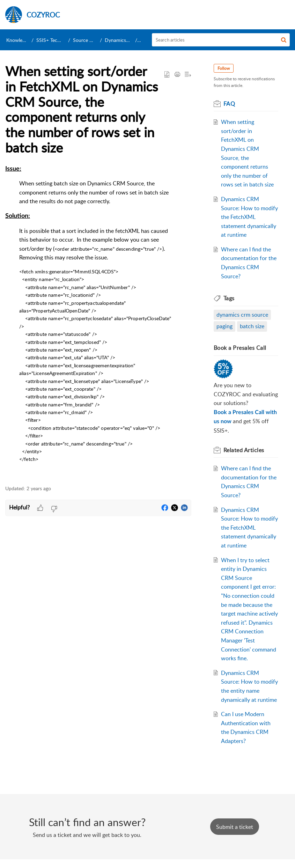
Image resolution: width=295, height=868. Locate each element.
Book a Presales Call (240, 348)
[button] (284, 40)
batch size (252, 326)
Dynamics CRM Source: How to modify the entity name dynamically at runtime (246, 691)
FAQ (229, 104)
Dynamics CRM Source (130, 40)
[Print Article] (177, 75)
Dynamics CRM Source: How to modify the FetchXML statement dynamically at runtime (249, 217)
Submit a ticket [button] (235, 836)
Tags (229, 298)
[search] (221, 40)
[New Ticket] (235, 836)
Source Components (95, 40)
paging (224, 326)
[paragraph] (98, 321)
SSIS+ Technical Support (62, 40)
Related (244, 450)
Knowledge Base (24, 40)
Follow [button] (224, 68)
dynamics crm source (242, 315)
